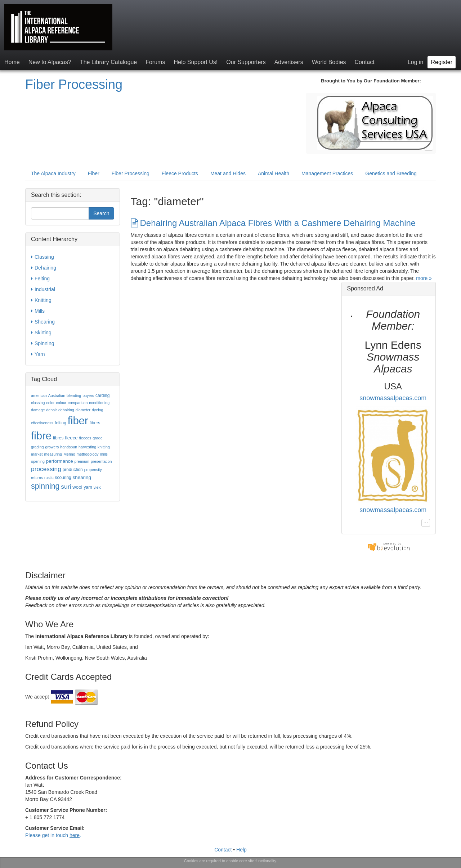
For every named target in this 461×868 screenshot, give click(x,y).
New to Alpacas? (50, 62)
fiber (78, 421)
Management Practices (327, 173)
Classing (42, 257)
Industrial (43, 289)
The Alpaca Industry (53, 173)
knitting (104, 447)
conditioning (99, 403)
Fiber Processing (74, 84)
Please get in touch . (53, 835)
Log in (416, 62)
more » (424, 278)
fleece (71, 438)
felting (61, 423)
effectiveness (42, 423)
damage (38, 410)
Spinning (43, 343)
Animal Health (274, 173)
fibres (58, 438)
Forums (155, 62)
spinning (45, 486)
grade (97, 438)
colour (61, 403)
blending (74, 395)
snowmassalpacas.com (393, 398)
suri (66, 487)
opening (38, 461)
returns (37, 478)
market (37, 454)
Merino (69, 454)
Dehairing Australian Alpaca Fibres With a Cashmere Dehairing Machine (273, 223)
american (39, 395)
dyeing (97, 410)
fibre (41, 436)
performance (60, 461)
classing (38, 403)
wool (77, 487)
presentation (101, 461)
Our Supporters (246, 62)
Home (12, 62)
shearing (82, 477)
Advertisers (289, 62)
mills (104, 454)
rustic (49, 478)
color (50, 403)
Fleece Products (180, 173)
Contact (365, 62)
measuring (53, 454)
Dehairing (44, 268)
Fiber (94, 173)
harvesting (87, 447)
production (73, 470)
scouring (63, 478)
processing (46, 469)
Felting (40, 279)
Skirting (41, 333)
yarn (88, 487)
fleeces (85, 438)
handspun (69, 447)
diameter (83, 410)
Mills (38, 311)
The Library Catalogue (108, 62)
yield (98, 487)
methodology (88, 454)
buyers (88, 395)
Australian (57, 395)
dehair (52, 410)
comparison (78, 403)
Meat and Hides (228, 173)
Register (442, 62)
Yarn (38, 354)
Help (241, 850)
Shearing (43, 322)
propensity (93, 470)
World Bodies (329, 62)
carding (102, 395)
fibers (95, 423)
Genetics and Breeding (391, 173)
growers (52, 447)
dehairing (66, 410)
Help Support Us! (196, 62)
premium (82, 461)
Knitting (41, 300)
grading (37, 447)
